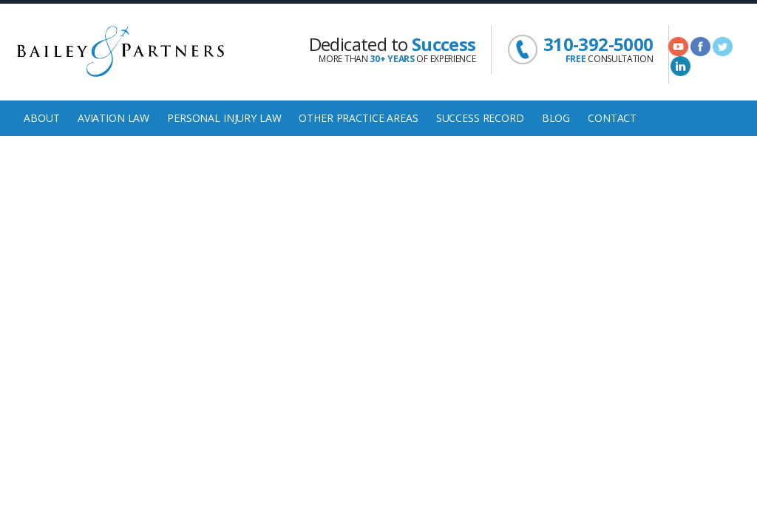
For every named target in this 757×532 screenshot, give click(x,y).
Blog (556, 118)
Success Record (480, 118)
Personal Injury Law (224, 118)
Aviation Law (113, 118)
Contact (612, 118)
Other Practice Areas (358, 118)
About (41, 118)
